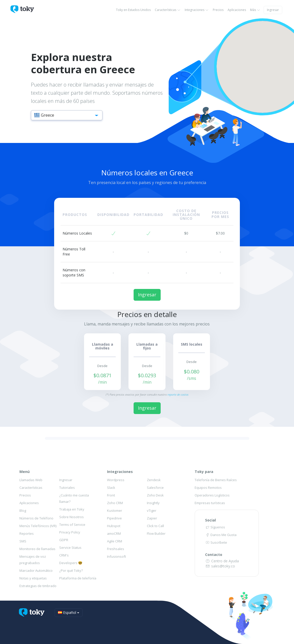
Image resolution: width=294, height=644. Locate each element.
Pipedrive (114, 518)
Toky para (204, 472)
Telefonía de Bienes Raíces (216, 480)
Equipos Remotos (208, 488)
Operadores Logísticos (212, 495)
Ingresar (273, 10)
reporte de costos (178, 394)
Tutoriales (67, 488)
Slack (111, 488)
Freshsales (116, 549)
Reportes (27, 533)
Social (210, 520)
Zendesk (154, 480)
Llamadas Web (31, 480)
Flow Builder (156, 533)
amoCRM (114, 533)
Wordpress (116, 480)
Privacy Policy (70, 532)
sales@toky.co (220, 566)
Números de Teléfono (36, 518)
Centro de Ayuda (222, 561)
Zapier (152, 518)
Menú (25, 472)
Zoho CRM (115, 503)
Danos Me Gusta (221, 535)
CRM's (64, 555)
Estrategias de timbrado (38, 586)
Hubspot (114, 526)
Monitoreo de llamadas (37, 549)
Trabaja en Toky (72, 509)
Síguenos (215, 527)
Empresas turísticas (210, 503)
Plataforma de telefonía (78, 578)
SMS (23, 541)
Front (111, 495)
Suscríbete (216, 542)
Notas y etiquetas (33, 578)
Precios (218, 10)
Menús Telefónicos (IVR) (38, 526)
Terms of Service (72, 525)
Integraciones (197, 10)
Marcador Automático (36, 570)
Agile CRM (115, 541)
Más (255, 10)
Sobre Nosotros (72, 517)
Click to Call (155, 526)
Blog (23, 511)
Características (168, 10)
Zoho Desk (155, 495)
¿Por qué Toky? (71, 570)
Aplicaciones (237, 10)
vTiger (152, 511)
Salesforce (155, 488)
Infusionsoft (116, 556)
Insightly (153, 503)
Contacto (214, 555)
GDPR (64, 540)
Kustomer (115, 511)
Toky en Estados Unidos (133, 10)
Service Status (70, 548)
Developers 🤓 (71, 563)
